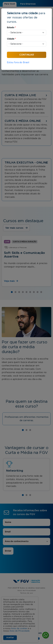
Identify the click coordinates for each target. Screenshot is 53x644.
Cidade (11, 39)
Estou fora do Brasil (18, 62)
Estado (11, 28)
